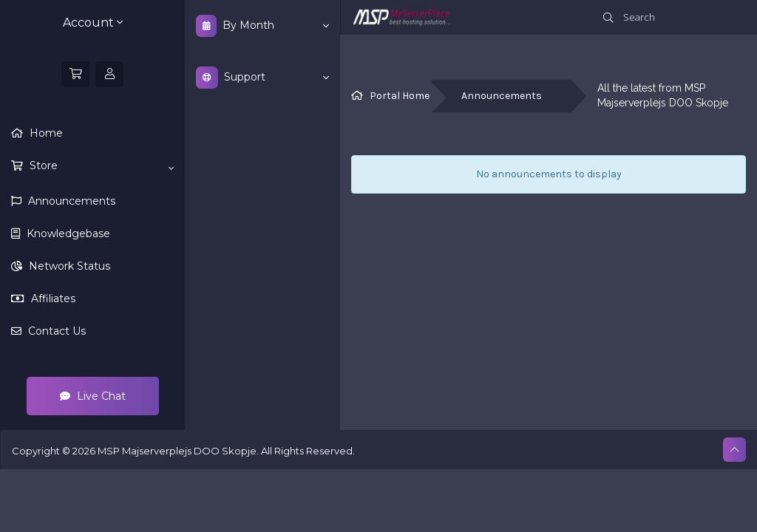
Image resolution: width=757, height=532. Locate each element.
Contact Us (55, 331)
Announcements (70, 201)
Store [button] (100, 166)
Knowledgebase (67, 233)
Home (45, 133)
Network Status (68, 266)
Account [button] (93, 23)
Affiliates (52, 299)
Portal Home (400, 96)
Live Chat (93, 396)
